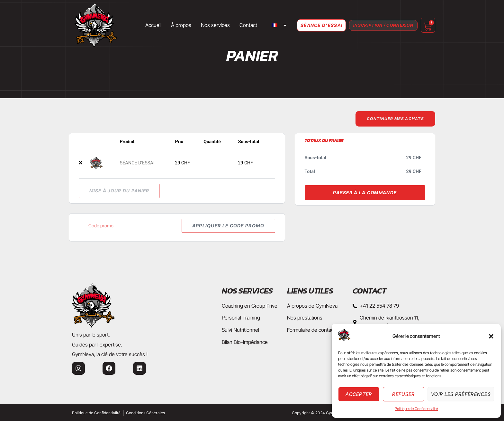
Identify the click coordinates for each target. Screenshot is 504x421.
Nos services (204, 25)
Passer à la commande (365, 193)
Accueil (142, 25)
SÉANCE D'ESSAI (137, 164)
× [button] (81, 163)
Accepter (359, 394)
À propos (170, 25)
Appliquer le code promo (225, 226)
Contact (237, 25)
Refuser (403, 394)
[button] (491, 336)
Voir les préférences (461, 394)
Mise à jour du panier (119, 191)
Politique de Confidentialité (416, 409)
